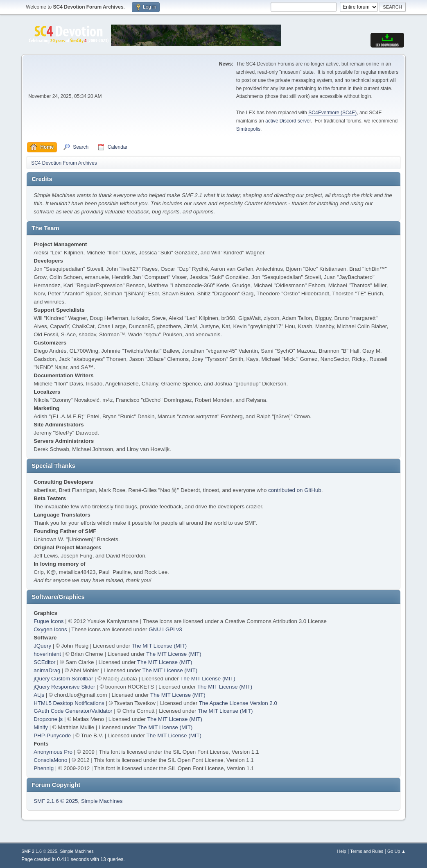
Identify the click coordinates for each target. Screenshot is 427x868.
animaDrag (47, 670)
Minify (41, 727)
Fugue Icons (49, 621)
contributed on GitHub (295, 490)
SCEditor (44, 662)
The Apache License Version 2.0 (238, 703)
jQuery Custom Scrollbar (63, 679)
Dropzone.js (48, 719)
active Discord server (288, 121)
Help (341, 851)
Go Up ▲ (396, 851)
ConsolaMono (50, 760)
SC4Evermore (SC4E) (332, 113)
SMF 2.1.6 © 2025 (56, 801)
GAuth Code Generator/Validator (73, 711)
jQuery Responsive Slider (64, 687)
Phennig (44, 768)
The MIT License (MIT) (159, 646)
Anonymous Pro (53, 752)
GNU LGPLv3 (165, 629)
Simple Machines (102, 801)
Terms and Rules (367, 851)
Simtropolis (248, 129)
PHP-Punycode (52, 735)
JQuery (42, 646)
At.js (39, 695)
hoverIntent (47, 654)
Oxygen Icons (50, 629)
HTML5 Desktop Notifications (69, 703)
